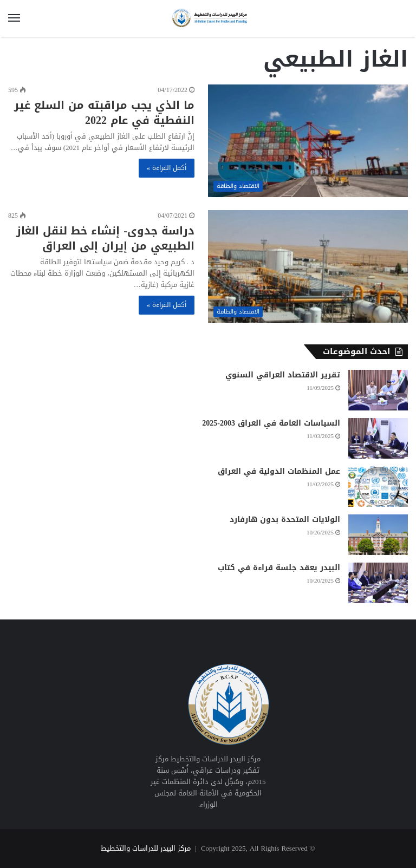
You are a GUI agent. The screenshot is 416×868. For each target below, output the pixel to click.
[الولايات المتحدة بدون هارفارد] (378, 535)
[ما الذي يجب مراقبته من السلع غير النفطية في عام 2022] (308, 141)
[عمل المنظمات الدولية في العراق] (378, 487)
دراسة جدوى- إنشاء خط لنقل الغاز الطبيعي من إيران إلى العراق (105, 238)
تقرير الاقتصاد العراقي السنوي (283, 375)
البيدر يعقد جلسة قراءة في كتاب (279, 568)
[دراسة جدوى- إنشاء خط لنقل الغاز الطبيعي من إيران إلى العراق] (308, 266)
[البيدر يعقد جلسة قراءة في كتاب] (378, 583)
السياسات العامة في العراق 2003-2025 (271, 423)
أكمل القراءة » (167, 168)
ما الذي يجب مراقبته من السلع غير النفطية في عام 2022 (104, 113)
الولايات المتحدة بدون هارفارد (285, 520)
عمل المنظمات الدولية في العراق (279, 471)
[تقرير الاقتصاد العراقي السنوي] (378, 390)
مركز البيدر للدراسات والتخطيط (146, 848)
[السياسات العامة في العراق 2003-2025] (378, 438)
